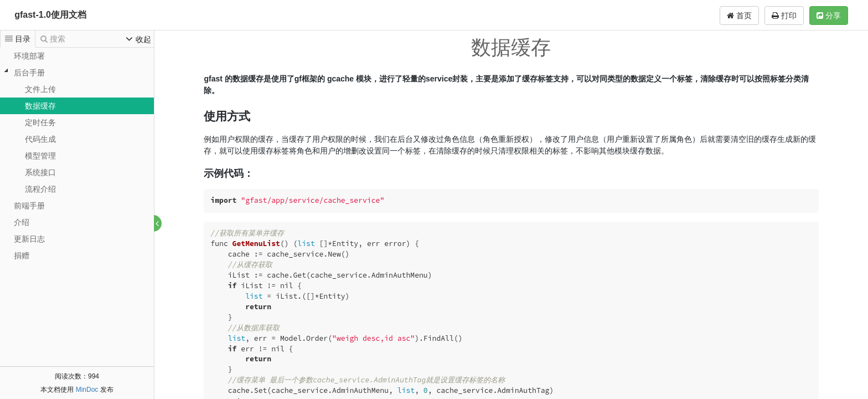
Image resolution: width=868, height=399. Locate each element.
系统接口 (40, 172)
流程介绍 (40, 189)
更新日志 (29, 239)
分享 (829, 16)
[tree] (77, 156)
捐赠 (22, 255)
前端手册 (29, 206)
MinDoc (87, 390)
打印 (784, 16)
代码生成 (40, 139)
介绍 (22, 222)
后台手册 (29, 73)
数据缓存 (40, 106)
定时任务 (40, 122)
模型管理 (40, 156)
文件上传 (40, 89)
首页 (739, 16)
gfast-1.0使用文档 (50, 15)
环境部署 (29, 56)
